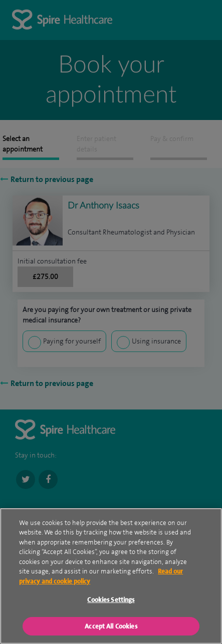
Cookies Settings (111, 602)
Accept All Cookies (111, 628)
